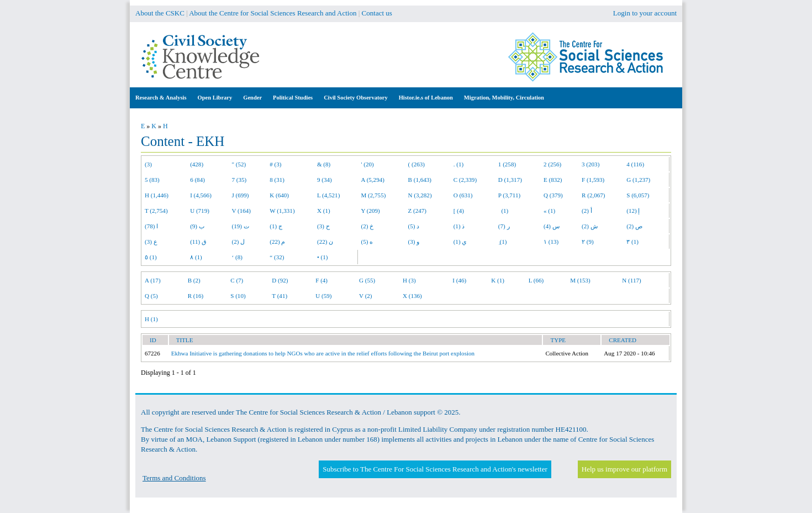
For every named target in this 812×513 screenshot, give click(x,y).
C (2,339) (465, 180)
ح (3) (323, 226)
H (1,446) (157, 195)
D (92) (280, 280)
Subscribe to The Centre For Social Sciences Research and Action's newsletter (435, 469)
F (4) (321, 280)
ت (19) (241, 226)
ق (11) (198, 242)
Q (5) (151, 296)
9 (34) (325, 180)
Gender (252, 98)
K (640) (279, 195)
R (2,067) (593, 195)
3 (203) (590, 164)
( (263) (416, 164)
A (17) (153, 280)
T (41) (280, 296)
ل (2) (239, 242)
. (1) (458, 164)
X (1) (324, 211)
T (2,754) (156, 211)
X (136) (412, 296)
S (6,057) (638, 195)
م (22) (277, 242)
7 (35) (239, 180)
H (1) (151, 319)
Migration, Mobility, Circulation (504, 98)
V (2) (365, 296)
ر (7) (504, 226)
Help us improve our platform (624, 469)
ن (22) (325, 242)
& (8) (324, 164)
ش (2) (590, 226)
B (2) (194, 280)
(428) (197, 164)
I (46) (459, 280)
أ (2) (587, 211)
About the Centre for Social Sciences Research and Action (273, 13)
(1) (503, 211)
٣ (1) (632, 242)
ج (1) (276, 226)
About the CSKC (160, 13)
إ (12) (633, 211)
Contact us (377, 13)
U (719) (200, 211)
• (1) (323, 257)
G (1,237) (638, 180)
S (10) (238, 296)
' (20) (368, 164)
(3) (148, 164)
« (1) (549, 211)
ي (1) (460, 242)
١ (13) (551, 242)
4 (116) (635, 164)
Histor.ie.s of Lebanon (426, 98)
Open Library (215, 98)
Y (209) (371, 211)
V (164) (242, 211)
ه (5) (367, 242)
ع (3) (151, 242)
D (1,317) (510, 180)
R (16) (196, 296)
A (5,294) (373, 180)
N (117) (631, 280)
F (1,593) (593, 180)
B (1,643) (420, 180)
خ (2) (368, 226)
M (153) (580, 280)
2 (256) (552, 164)
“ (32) (277, 257)
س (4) (552, 226)
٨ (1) (196, 257)
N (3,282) (420, 195)
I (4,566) (201, 195)
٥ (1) (151, 257)
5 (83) (152, 180)
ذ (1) (459, 226)
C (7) (237, 280)
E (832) (553, 180)
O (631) (463, 195)
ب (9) (197, 226)
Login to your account (645, 13)
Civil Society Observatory (355, 98)
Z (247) (418, 211)
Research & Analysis (161, 98)
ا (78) (151, 226)
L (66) (536, 280)
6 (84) (197, 180)
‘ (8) (237, 257)
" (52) (239, 164)
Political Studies (293, 98)
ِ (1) (503, 242)
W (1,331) (282, 211)
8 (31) (277, 180)
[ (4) (459, 211)
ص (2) (634, 226)
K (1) (498, 280)
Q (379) (553, 195)
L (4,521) (328, 195)
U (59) (323, 296)
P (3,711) (509, 195)
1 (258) (507, 164)
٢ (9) (588, 242)
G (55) (367, 280)
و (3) (414, 242)
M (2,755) (374, 195)
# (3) (275, 164)
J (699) (241, 195)
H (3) (409, 280)
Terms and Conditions (174, 478)
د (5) (414, 226)
